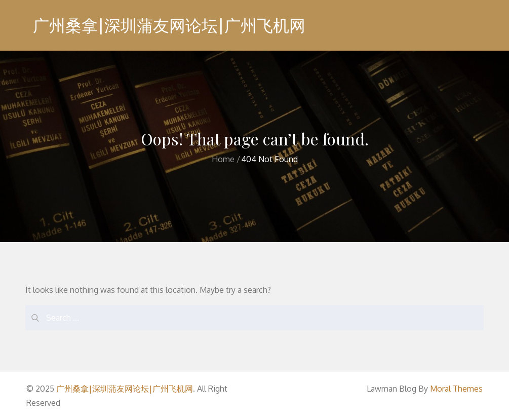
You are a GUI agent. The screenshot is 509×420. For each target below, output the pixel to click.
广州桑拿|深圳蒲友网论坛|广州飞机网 (169, 25)
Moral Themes (456, 389)
